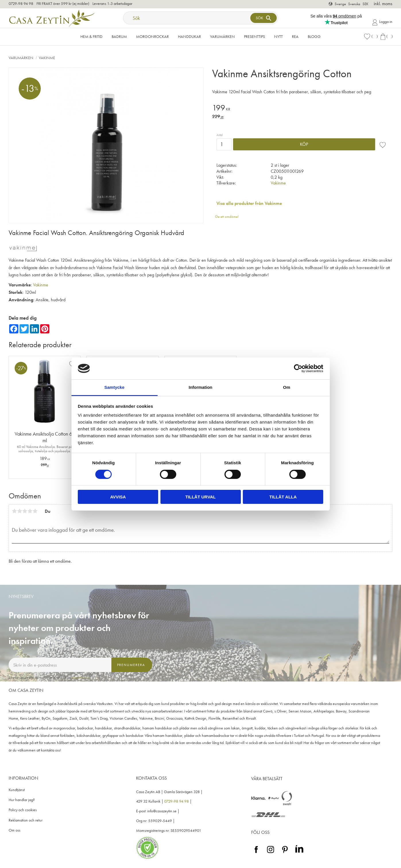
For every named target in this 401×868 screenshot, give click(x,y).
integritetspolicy (81, 677)
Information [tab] (200, 387)
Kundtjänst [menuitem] (17, 790)
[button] (371, 37)
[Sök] (264, 18)
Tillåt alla (283, 497)
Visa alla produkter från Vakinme (249, 203)
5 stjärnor (35, 511)
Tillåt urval (200, 497)
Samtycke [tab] (114, 387)
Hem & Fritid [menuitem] (91, 36)
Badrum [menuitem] (119, 36)
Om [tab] (287, 387)
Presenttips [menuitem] (254, 36)
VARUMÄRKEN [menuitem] (222, 36)
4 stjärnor (30, 511)
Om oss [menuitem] (14, 830)
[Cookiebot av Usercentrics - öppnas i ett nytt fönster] (298, 368)
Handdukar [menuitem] (189, 36)
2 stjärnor (20, 511)
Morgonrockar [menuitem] (152, 36)
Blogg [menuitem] (314, 36)
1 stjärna (14, 511)
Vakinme (278, 183)
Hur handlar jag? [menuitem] (22, 800)
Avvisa (118, 497)
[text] (302, 109)
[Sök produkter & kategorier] (187, 18)
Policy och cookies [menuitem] (23, 810)
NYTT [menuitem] (278, 36)
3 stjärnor (25, 511)
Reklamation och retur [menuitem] (26, 820)
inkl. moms (383, 4)
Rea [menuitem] (295, 36)
